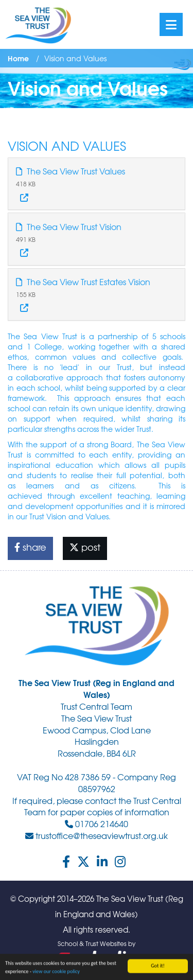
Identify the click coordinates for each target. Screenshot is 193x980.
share (30, 547)
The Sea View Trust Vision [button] (69, 226)
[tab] (97, 184)
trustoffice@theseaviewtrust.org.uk (97, 835)
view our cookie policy (56, 972)
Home (18, 58)
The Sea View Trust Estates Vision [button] (83, 282)
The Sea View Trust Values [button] (71, 171)
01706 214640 (97, 824)
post (85, 547)
